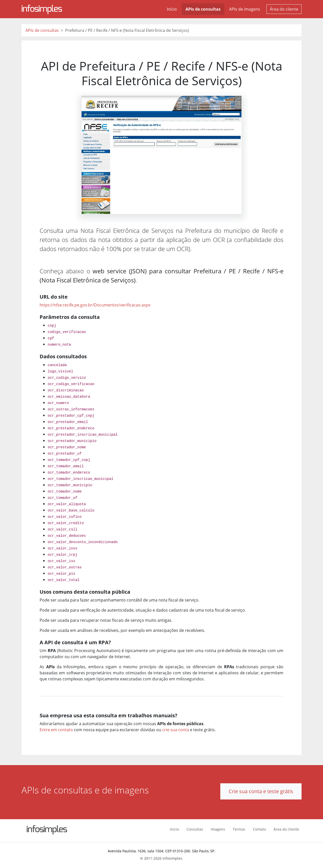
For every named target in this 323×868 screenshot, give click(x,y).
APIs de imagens (245, 9)
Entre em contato (56, 730)
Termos (239, 829)
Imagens (218, 829)
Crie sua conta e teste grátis (261, 791)
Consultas (195, 829)
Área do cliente (284, 9)
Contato (259, 829)
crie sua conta (176, 730)
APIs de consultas (203, 9)
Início (172, 9)
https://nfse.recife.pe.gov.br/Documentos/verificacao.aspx (95, 305)
